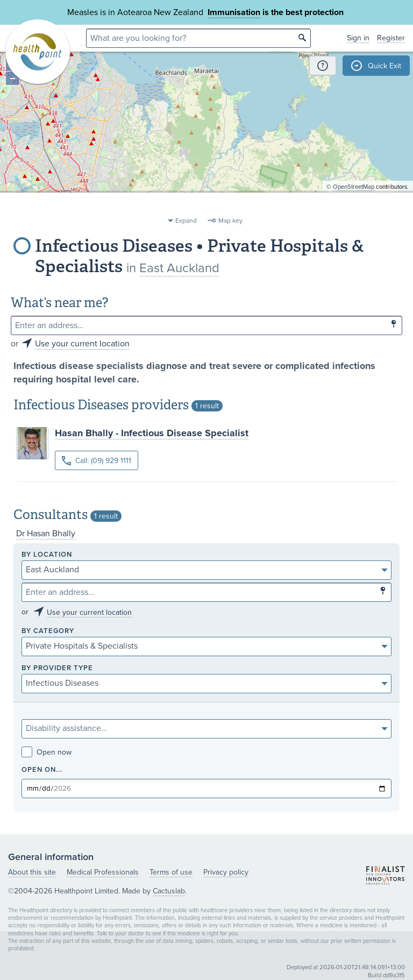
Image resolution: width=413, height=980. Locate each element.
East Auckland (179, 268)
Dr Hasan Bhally (46, 534)
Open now (47, 752)
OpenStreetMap (354, 207)
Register (391, 38)
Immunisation (234, 12)
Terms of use (171, 872)
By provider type (57, 668)
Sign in (358, 38)
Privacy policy (226, 872)
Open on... (42, 770)
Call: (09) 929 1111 (97, 461)
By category (48, 631)
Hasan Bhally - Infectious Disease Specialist (152, 433)
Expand (186, 221)
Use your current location (82, 344)
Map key (230, 221)
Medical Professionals (103, 872)
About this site (32, 872)
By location (47, 555)
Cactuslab (169, 891)
